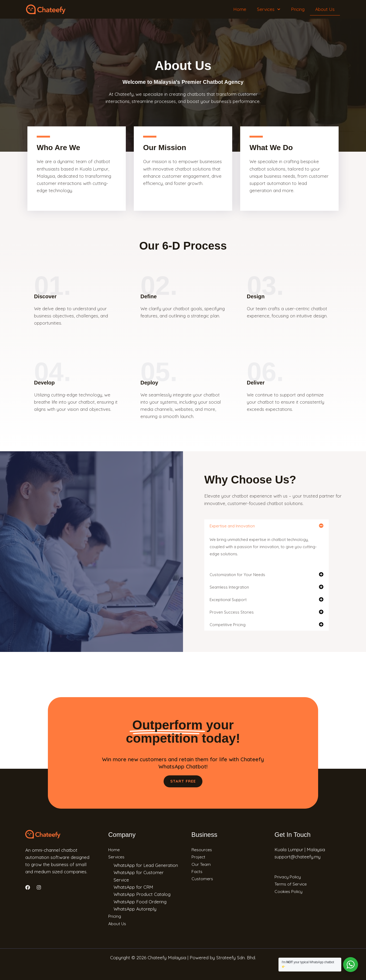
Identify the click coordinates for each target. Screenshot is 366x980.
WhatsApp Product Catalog (142, 894)
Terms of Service (292, 884)
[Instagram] (39, 887)
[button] (267, 526)
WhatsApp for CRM (133, 887)
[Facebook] (28, 887)
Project (199, 857)
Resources (202, 849)
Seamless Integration (229, 587)
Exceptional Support (228, 600)
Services (269, 9)
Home (240, 9)
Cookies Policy (290, 891)
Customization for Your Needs (237, 575)
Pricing (298, 9)
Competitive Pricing (228, 625)
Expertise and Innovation (232, 526)
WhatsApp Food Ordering (140, 901)
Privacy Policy (289, 877)
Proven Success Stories (232, 612)
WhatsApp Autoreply (135, 909)
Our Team (202, 864)
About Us (325, 9)
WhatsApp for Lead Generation (146, 865)
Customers (203, 878)
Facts (197, 871)
